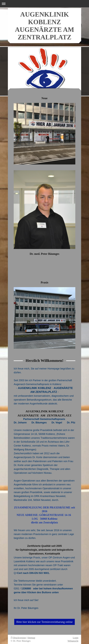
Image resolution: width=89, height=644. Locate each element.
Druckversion (18, 638)
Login (76, 638)
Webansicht (73, 641)
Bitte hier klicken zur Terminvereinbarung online (44, 622)
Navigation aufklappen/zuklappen (44, 4)
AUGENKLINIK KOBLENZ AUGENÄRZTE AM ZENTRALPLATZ (44, 26)
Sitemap (31, 638)
